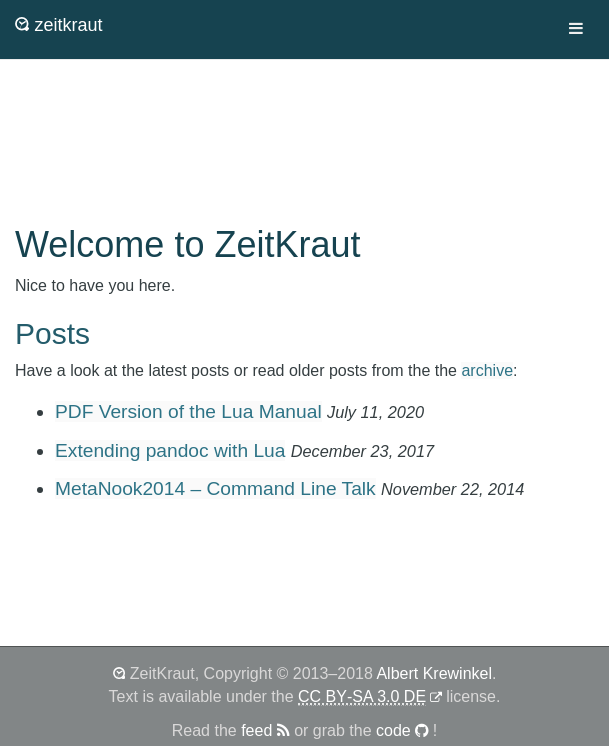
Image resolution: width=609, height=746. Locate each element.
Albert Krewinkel (434, 673)
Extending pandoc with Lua (170, 450)
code (402, 730)
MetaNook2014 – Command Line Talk (215, 488)
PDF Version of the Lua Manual (188, 411)
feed (265, 730)
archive (487, 370)
